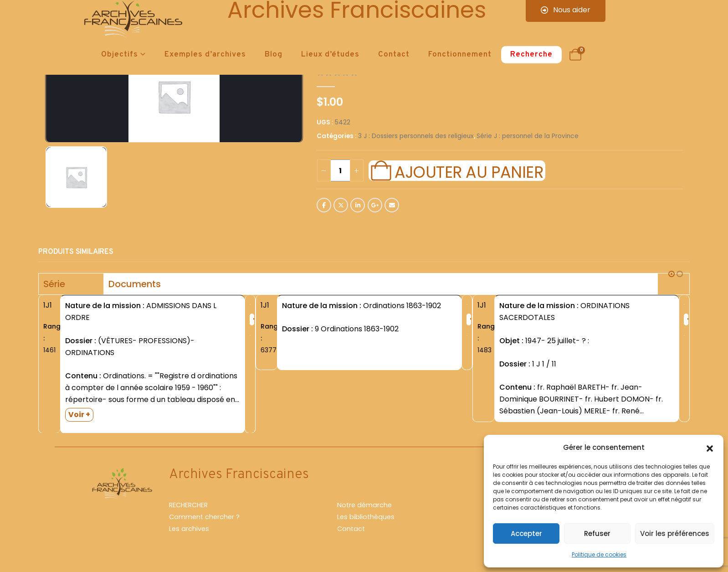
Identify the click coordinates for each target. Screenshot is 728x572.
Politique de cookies (599, 554)
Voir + (79, 415)
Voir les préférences (675, 533)
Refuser (597, 533)
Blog (274, 55)
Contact (394, 55)
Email (392, 205)
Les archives (189, 529)
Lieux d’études (330, 55)
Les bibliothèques (366, 517)
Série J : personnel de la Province (528, 136)
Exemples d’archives (205, 55)
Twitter (341, 205)
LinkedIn (358, 205)
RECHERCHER (188, 505)
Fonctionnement (460, 55)
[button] (710, 448)
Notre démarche (364, 505)
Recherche (531, 55)
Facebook (324, 205)
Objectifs (120, 55)
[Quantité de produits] (340, 170)
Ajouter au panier (469, 171)
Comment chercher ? (204, 517)
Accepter (526, 533)
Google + (375, 205)
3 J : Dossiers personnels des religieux (416, 136)
